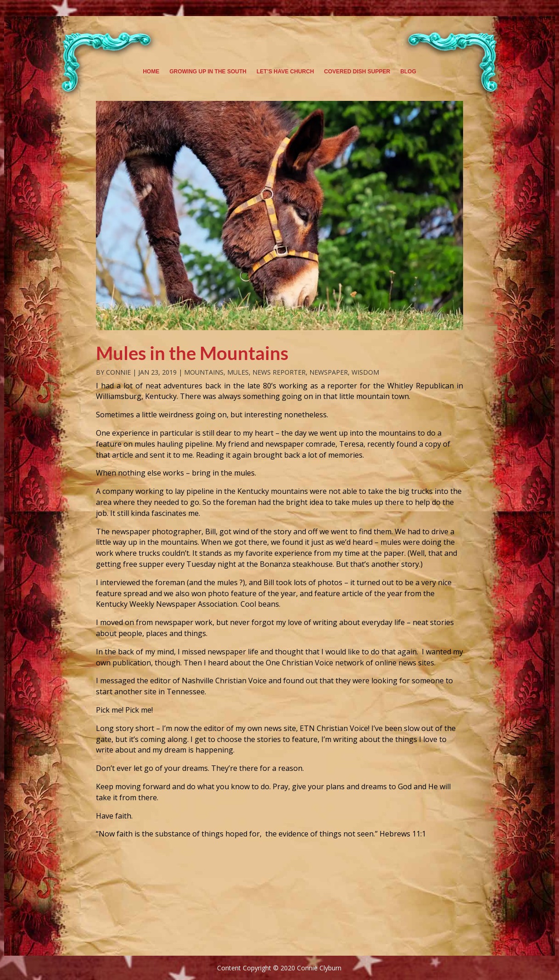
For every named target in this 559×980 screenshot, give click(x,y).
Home (151, 72)
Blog (408, 72)
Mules (238, 372)
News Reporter (279, 372)
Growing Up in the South (208, 72)
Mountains (204, 372)
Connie (118, 372)
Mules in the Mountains (192, 353)
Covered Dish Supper (357, 72)
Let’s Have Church (285, 72)
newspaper (329, 372)
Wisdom (365, 372)
